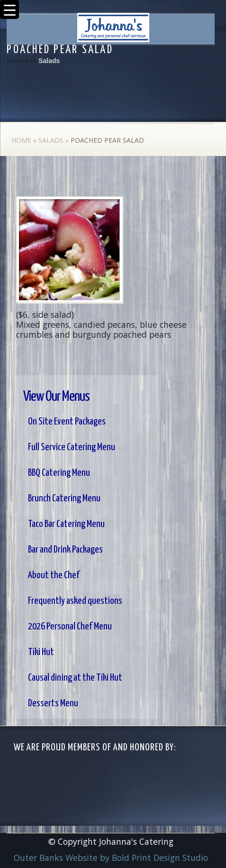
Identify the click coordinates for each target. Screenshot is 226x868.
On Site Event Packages (67, 422)
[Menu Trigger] (9, 9)
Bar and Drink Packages (65, 550)
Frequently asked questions (75, 601)
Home (21, 140)
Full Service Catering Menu (72, 447)
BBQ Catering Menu (59, 473)
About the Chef (54, 575)
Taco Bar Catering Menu (66, 524)
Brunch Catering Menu (64, 499)
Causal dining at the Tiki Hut (75, 678)
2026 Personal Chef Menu (70, 627)
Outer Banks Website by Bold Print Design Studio (111, 858)
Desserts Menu (53, 703)
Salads (49, 61)
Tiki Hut (41, 652)
